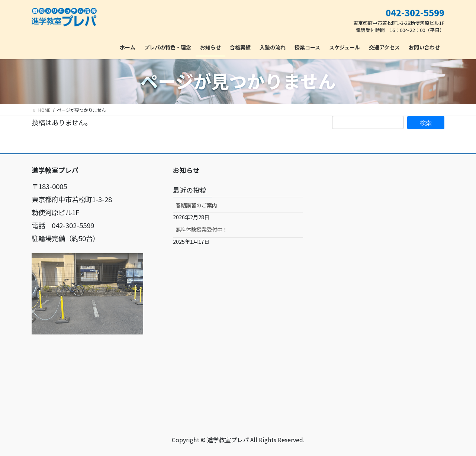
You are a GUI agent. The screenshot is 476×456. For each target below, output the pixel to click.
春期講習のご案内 (196, 205)
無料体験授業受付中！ (202, 229)
